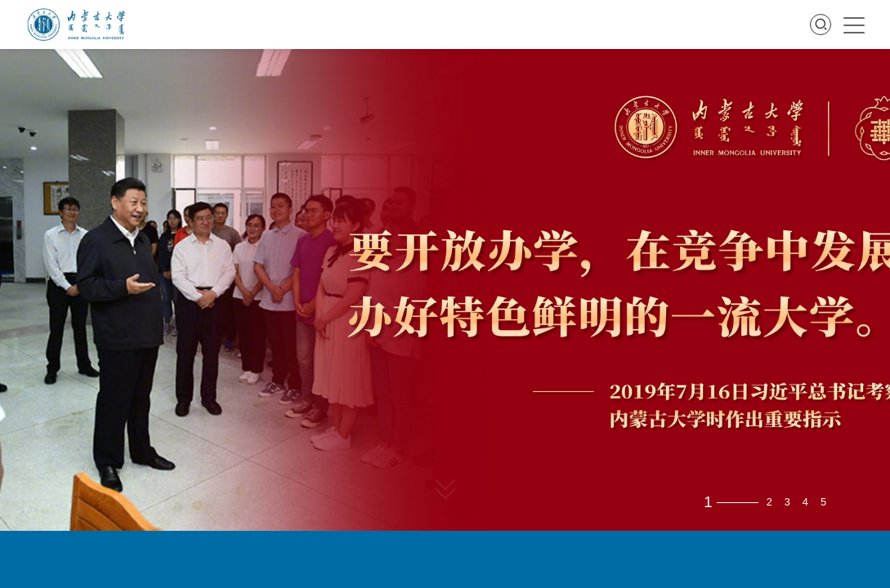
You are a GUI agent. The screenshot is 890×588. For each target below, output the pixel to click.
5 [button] (823, 503)
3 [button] (787, 503)
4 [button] (805, 503)
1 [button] (708, 503)
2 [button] (769, 503)
